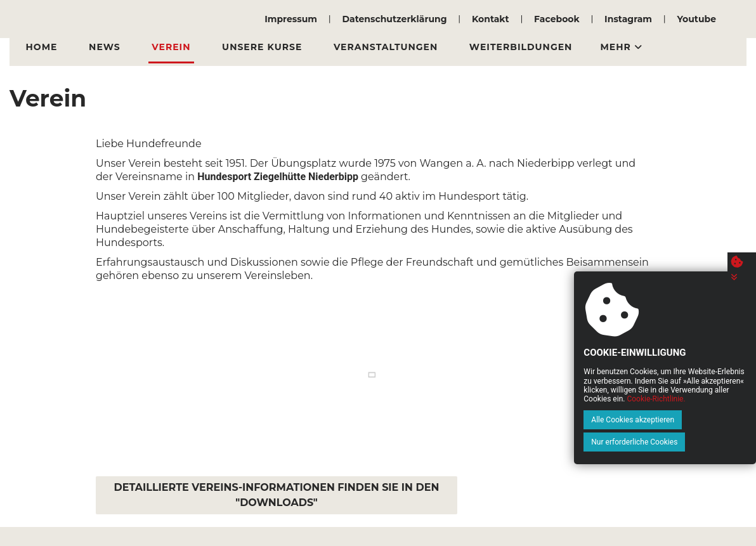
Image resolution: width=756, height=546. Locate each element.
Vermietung (593, 47)
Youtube (696, 19)
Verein (153, 47)
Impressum (291, 19)
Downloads (687, 47)
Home (38, 47)
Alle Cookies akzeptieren (586, 442)
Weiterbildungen (482, 47)
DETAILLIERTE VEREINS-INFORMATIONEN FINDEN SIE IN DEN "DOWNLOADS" (277, 495)
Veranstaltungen (354, 47)
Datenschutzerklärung (394, 19)
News (94, 47)
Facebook (557, 19)
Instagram (628, 19)
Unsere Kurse (237, 47)
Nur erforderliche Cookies (688, 442)
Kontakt (491, 19)
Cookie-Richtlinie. (702, 421)
